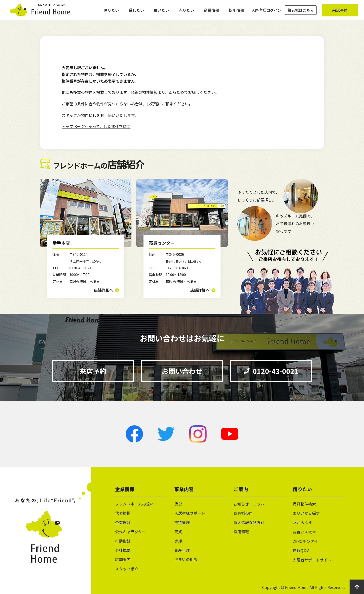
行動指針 (123, 541)
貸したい (136, 12)
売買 (178, 532)
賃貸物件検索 (304, 504)
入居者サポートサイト (312, 560)
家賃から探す (304, 532)
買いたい (161, 12)
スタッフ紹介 (127, 569)
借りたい (111, 12)
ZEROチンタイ (305, 541)
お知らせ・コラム (249, 504)
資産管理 (182, 550)
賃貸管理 (182, 522)
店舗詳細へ (104, 290)
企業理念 (123, 522)
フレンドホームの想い (134, 504)
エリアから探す (306, 513)
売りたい (186, 12)
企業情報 (211, 12)
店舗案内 (123, 559)
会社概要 (123, 550)
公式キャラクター (130, 532)
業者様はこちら (301, 12)
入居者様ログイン (266, 12)
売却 (178, 541)
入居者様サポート (190, 513)
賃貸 (178, 504)
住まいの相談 (186, 559)
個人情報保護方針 (249, 522)
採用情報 (236, 12)
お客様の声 (243, 513)
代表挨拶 (123, 513)
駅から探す (302, 522)
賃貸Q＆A (301, 550)
